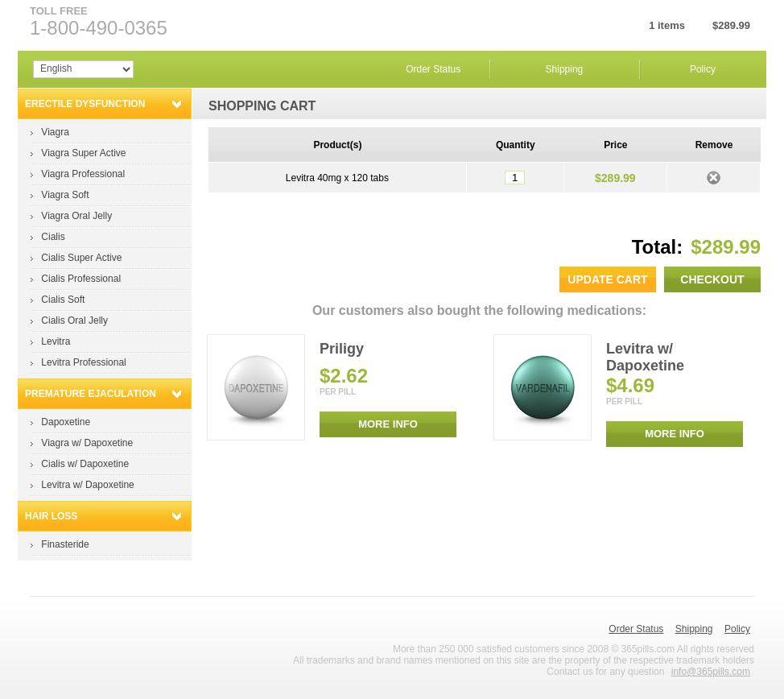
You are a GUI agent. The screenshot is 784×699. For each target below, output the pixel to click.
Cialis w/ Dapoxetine (85, 464)
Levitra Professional (83, 362)
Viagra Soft (65, 195)
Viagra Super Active (83, 153)
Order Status (433, 69)
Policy (703, 69)
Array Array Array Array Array (83, 69)
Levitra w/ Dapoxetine (87, 485)
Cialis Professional (81, 279)
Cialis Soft (63, 300)
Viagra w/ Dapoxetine (87, 443)
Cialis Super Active (81, 258)
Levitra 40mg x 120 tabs (337, 178)
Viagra (55, 132)
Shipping (565, 69)
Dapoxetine (66, 422)
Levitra (56, 341)
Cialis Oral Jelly (74, 321)
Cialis (53, 237)
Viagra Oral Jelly (76, 216)
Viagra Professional (83, 174)
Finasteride (65, 544)
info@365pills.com (711, 672)
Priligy (342, 349)
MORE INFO (388, 424)
